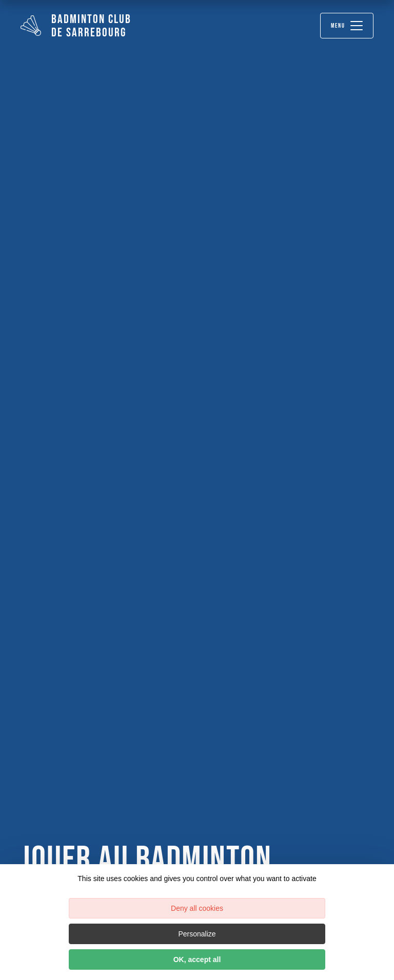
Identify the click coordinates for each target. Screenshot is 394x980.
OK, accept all (197, 959)
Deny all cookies (197, 908)
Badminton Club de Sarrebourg (76, 26)
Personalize (197, 934)
